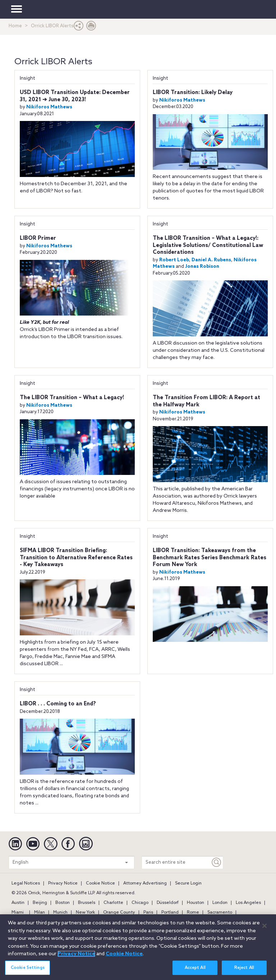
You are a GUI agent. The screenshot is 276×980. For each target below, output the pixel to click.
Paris (148, 913)
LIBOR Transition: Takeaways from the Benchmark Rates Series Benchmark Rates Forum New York (210, 558)
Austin (18, 903)
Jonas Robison (202, 267)
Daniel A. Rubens (211, 260)
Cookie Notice (100, 883)
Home (15, 26)
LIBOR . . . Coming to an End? (58, 704)
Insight (27, 78)
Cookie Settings (28, 969)
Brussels (87, 903)
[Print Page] (91, 27)
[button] (79, 27)
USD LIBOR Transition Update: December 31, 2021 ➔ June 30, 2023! (75, 96)
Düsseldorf (168, 903)
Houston (195, 903)
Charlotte (113, 903)
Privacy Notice (63, 883)
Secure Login (188, 883)
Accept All (195, 969)
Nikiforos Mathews (49, 107)
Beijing (40, 903)
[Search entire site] (176, 862)
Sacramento (220, 913)
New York (85, 913)
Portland (170, 913)
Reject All (244, 969)
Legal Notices (26, 883)
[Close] (264, 928)
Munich (60, 913)
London (220, 903)
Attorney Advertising (145, 883)
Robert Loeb (174, 260)
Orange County (119, 913)
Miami (18, 913)
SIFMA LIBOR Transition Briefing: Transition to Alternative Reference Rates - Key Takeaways (76, 558)
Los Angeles (248, 903)
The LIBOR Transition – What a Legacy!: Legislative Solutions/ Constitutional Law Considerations (208, 245)
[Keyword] (217, 862)
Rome (193, 913)
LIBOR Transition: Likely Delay (193, 93)
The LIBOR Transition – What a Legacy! (72, 398)
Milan (40, 913)
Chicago (140, 903)
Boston (63, 903)
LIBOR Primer (38, 238)
